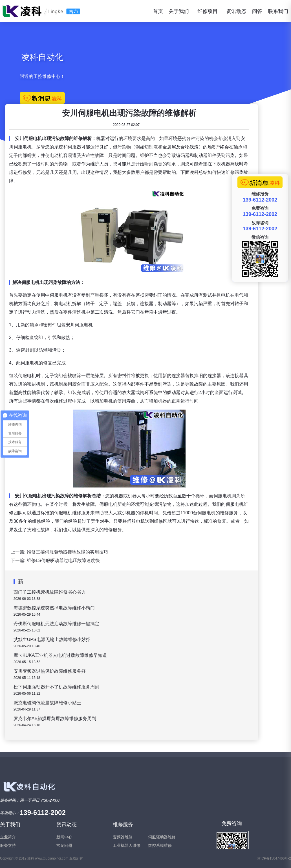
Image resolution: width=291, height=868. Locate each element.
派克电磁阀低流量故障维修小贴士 (48, 703)
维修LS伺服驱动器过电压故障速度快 (64, 560)
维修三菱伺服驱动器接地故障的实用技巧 (68, 552)
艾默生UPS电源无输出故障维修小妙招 (53, 639)
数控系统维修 (160, 845)
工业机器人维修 (127, 845)
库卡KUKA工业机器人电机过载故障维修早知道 (61, 655)
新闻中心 (64, 837)
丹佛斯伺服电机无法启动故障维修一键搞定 (57, 624)
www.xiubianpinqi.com (52, 858)
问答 (257, 11)
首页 (158, 11)
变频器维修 (123, 837)
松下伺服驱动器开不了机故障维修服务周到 (57, 687)
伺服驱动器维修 (162, 837)
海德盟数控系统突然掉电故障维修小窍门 (55, 608)
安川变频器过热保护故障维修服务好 (50, 671)
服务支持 (8, 845)
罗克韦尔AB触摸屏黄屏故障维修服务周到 (55, 719)
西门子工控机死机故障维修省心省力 (50, 592)
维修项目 (208, 11)
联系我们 (278, 11)
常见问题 (64, 845)
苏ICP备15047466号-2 (274, 858)
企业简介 (8, 837)
